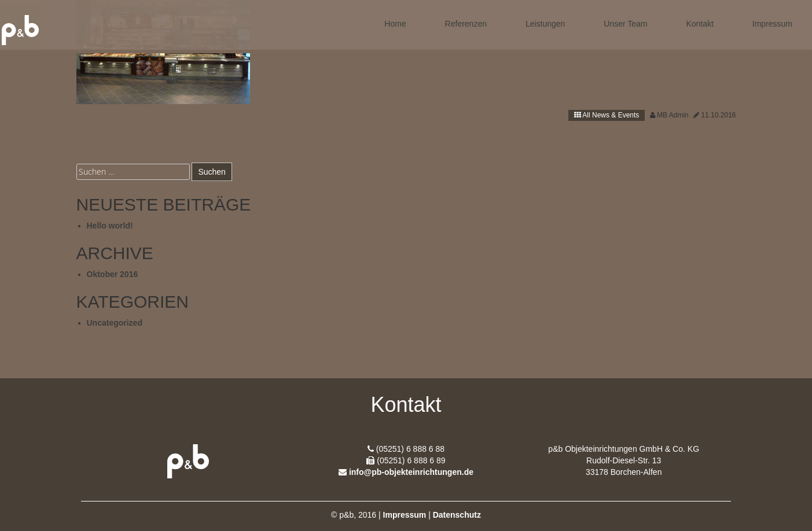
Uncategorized (115, 323)
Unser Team (625, 24)
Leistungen (545, 24)
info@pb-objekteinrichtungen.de (411, 472)
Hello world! (110, 226)
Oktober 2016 (113, 274)
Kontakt (699, 24)
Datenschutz (457, 515)
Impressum (772, 24)
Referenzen (466, 24)
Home (395, 24)
